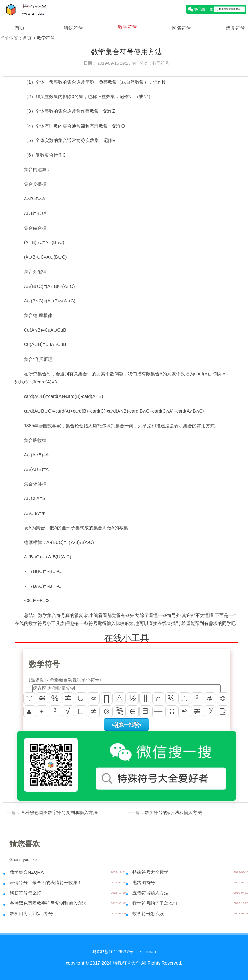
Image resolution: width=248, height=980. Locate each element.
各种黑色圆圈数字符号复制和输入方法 (59, 812)
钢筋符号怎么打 (26, 893)
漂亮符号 (235, 28)
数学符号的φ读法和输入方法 (173, 812)
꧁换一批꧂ (126, 725)
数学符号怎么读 (148, 914)
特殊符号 (74, 28)
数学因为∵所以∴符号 (31, 914)
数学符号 (128, 27)
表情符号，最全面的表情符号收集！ (46, 883)
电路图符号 (144, 883)
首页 (20, 28)
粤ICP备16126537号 (113, 952)
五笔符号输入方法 (150, 893)
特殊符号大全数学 (150, 872)
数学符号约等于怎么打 (155, 903)
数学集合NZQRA (27, 872)
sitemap (148, 952)
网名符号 (181, 28)
